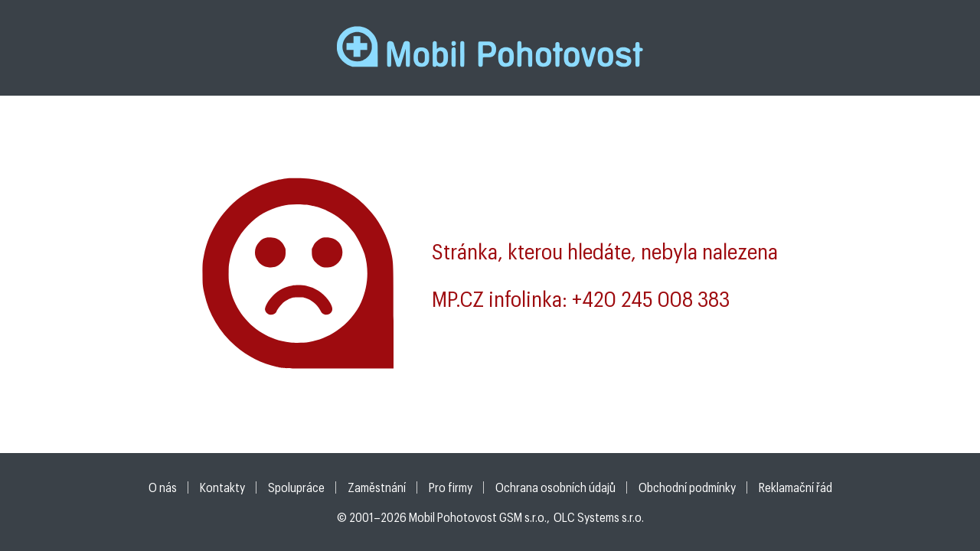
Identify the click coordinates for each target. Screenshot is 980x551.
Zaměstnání (377, 487)
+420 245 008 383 (651, 298)
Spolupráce (296, 487)
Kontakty (222, 487)
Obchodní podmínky (687, 487)
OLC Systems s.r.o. (599, 517)
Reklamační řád (795, 487)
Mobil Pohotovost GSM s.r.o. (478, 517)
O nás (163, 487)
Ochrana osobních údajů (555, 487)
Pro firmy (451, 487)
